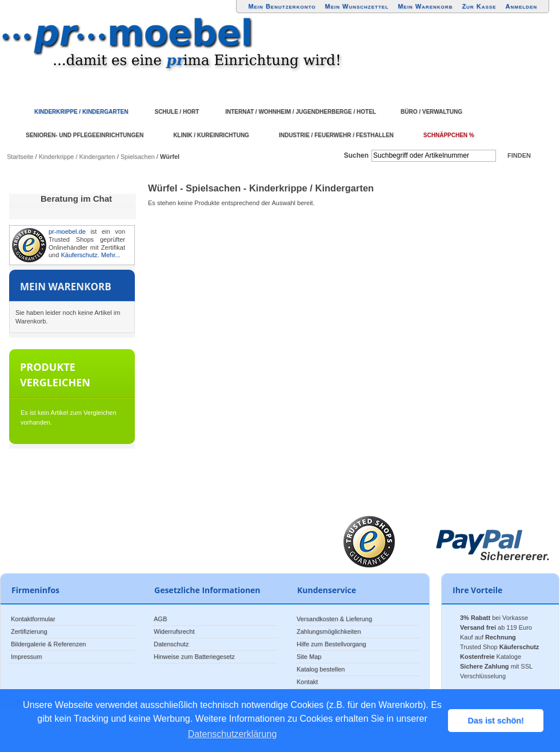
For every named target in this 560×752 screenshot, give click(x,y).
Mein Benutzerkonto (282, 6)
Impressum (26, 657)
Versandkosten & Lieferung (334, 619)
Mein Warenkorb (425, 6)
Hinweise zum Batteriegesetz (194, 657)
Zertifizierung (29, 631)
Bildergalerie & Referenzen (48, 644)
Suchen (356, 155)
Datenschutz (171, 644)
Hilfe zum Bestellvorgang (331, 644)
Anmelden (522, 6)
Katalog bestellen (321, 669)
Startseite (20, 157)
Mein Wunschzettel (357, 6)
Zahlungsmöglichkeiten (329, 631)
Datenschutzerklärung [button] (233, 734)
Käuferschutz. (80, 255)
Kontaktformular (33, 619)
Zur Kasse (479, 6)
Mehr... (111, 255)
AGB (160, 619)
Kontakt (307, 682)
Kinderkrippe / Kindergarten (77, 157)
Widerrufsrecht (174, 631)
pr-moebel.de (67, 231)
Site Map (309, 657)
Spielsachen (138, 157)
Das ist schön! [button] (496, 721)
